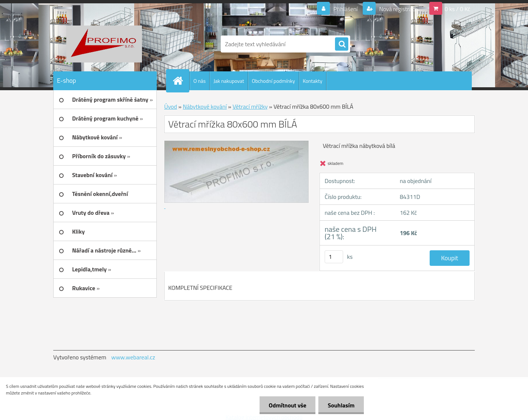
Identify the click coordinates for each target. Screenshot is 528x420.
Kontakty (313, 81)
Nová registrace (398, 9)
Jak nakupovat (229, 81)
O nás (199, 81)
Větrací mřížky (250, 106)
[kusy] (334, 257)
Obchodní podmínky (273, 81)
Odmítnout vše (288, 405)
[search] (342, 44)
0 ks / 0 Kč (457, 9)
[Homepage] (181, 81)
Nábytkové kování (205, 106)
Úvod (171, 106)
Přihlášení (346, 9)
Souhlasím (341, 405)
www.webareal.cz (133, 357)
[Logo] (104, 44)
